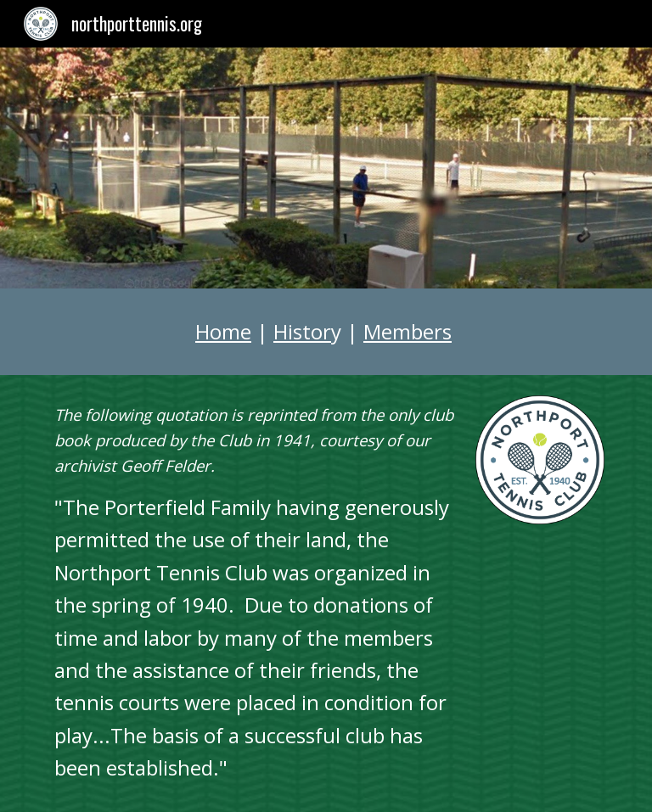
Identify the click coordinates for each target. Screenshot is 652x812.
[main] (326, 332)
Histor (302, 331)
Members (407, 331)
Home (223, 331)
